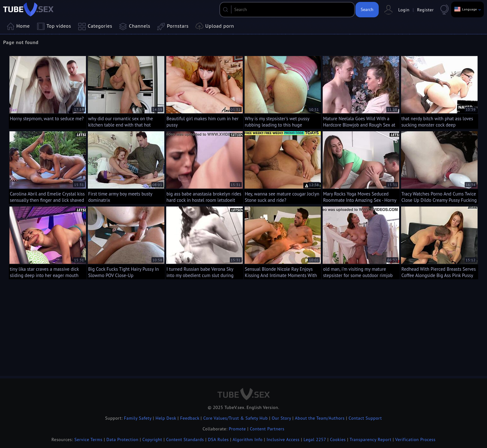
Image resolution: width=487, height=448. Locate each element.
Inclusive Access (283, 439)
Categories (95, 26)
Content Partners (267, 429)
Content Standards (185, 439)
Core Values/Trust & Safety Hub (236, 418)
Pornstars (173, 26)
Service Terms (88, 439)
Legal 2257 (315, 439)
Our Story (281, 418)
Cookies (338, 439)
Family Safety (138, 418)
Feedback (190, 418)
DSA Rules (218, 439)
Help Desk (166, 418)
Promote (237, 429)
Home (18, 26)
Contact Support (365, 418)
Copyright (152, 439)
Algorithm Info (248, 439)
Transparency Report (371, 439)
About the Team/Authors (320, 418)
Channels (135, 26)
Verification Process (415, 439)
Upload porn (215, 26)
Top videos (54, 26)
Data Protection (122, 439)
